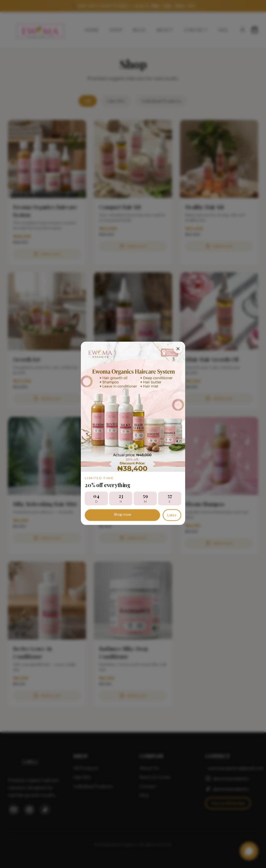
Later (172, 514)
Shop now (122, 513)
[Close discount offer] (178, 348)
